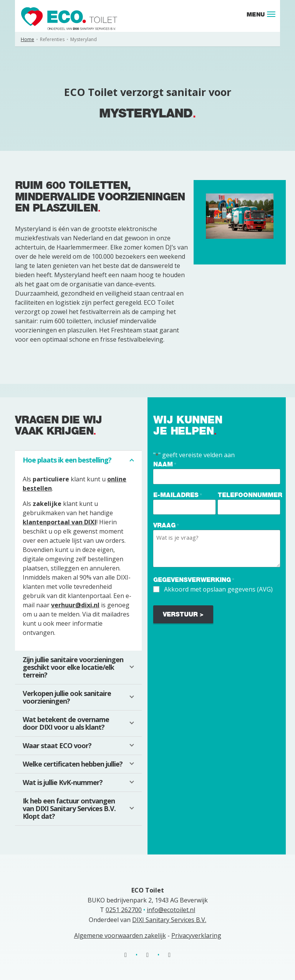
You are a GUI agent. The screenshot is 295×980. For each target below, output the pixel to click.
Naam (165, 465)
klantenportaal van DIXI (60, 522)
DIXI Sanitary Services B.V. (169, 920)
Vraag (166, 526)
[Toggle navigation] (271, 14)
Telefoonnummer (250, 495)
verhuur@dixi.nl (75, 605)
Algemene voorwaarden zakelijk (120, 935)
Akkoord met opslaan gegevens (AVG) (218, 589)
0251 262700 (124, 910)
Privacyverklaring (196, 935)
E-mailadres (178, 495)
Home (27, 39)
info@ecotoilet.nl (171, 910)
